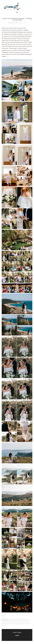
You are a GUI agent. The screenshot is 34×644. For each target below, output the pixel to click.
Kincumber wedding (19, 624)
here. (7, 56)
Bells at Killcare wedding (23, 621)
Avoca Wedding (12, 621)
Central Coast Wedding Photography (17, 7)
